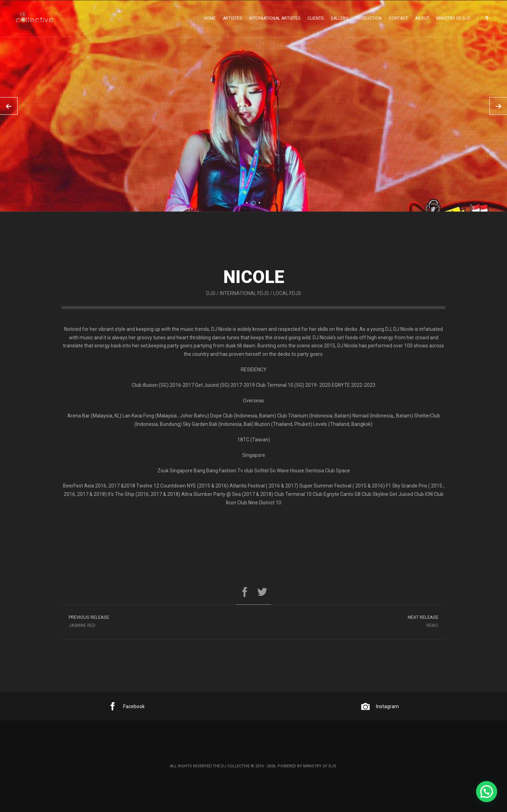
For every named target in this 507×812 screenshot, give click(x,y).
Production (368, 18)
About (422, 18)
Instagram (380, 706)
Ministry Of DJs (453, 18)
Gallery (339, 18)
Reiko (349, 623)
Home (210, 18)
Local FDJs (287, 302)
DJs (211, 302)
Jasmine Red (158, 623)
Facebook (127, 706)
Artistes (232, 18)
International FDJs (244, 302)
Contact (398, 18)
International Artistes (275, 18)
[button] (487, 792)
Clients (315, 18)
